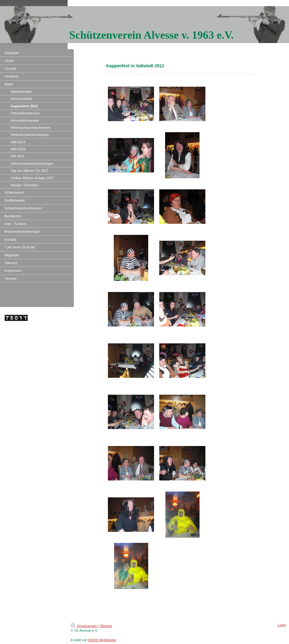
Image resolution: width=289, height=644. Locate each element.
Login (282, 625)
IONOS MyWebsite (102, 640)
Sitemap (106, 626)
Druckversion (84, 626)
